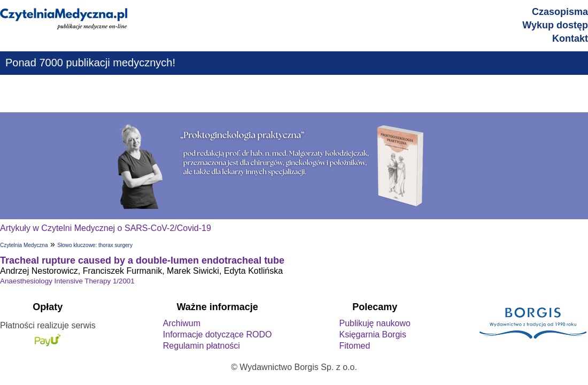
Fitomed (354, 346)
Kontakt (570, 38)
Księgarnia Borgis (372, 334)
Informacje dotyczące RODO (218, 334)
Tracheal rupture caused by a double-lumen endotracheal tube (142, 260)
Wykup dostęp (555, 25)
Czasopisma (560, 12)
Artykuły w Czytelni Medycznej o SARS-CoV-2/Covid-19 (106, 228)
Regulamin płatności (202, 346)
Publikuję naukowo (374, 323)
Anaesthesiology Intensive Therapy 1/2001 (67, 281)
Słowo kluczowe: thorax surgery (95, 245)
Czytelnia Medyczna (24, 245)
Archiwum (182, 323)
